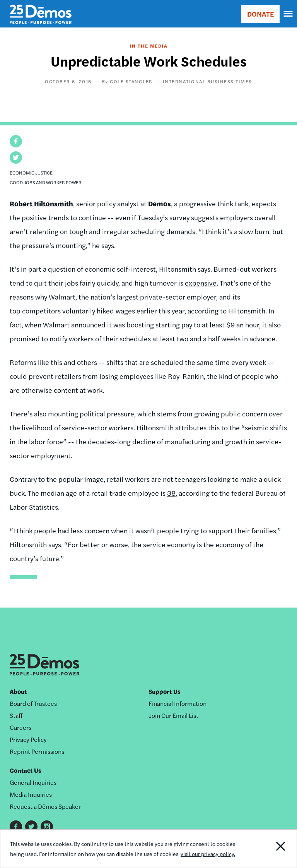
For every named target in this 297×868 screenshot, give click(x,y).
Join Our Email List (173, 715)
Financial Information (178, 703)
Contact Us (26, 770)
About (18, 691)
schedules (135, 338)
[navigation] (288, 14)
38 (171, 493)
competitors (41, 311)
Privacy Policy (28, 739)
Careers (20, 727)
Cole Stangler (131, 81)
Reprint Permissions (37, 751)
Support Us (165, 691)
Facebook (16, 827)
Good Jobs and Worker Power (46, 182)
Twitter (31, 827)
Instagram (47, 827)
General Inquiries (33, 782)
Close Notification (268, 849)
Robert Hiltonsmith (41, 203)
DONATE (260, 14)
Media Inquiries (31, 794)
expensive (201, 283)
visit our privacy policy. (208, 854)
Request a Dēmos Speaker (45, 806)
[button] (16, 141)
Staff (16, 715)
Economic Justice (31, 173)
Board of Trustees (33, 703)
